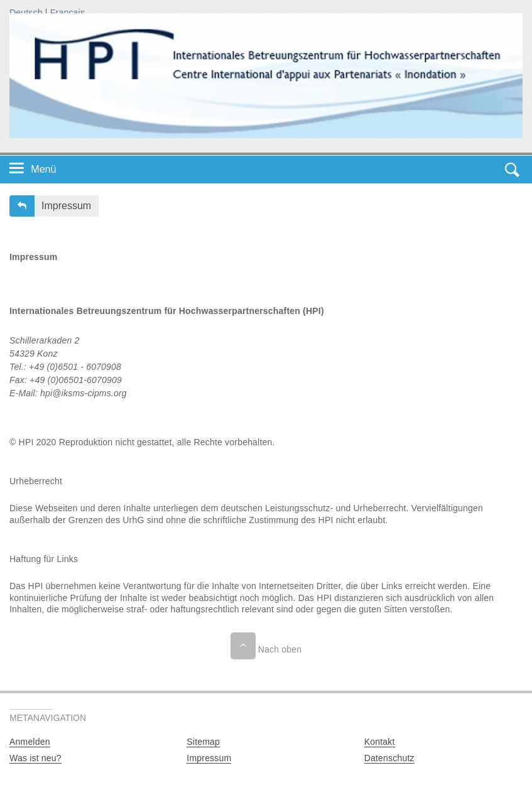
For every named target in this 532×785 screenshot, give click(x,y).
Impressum (209, 758)
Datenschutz (389, 758)
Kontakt (380, 742)
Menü (43, 169)
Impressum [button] (66, 206)
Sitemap (203, 742)
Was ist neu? (35, 758)
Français (68, 13)
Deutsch (26, 13)
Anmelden (30, 742)
